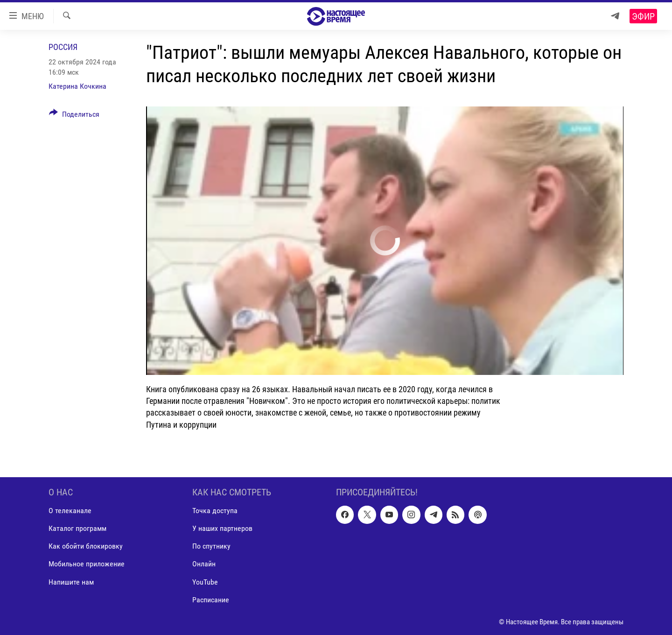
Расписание (211, 599)
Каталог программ (77, 528)
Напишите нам (71, 582)
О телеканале (70, 511)
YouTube (205, 582)
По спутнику (211, 546)
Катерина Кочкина (77, 86)
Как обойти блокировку (86, 546)
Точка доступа (215, 511)
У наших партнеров (222, 528)
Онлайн (204, 564)
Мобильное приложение (87, 564)
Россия (63, 47)
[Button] (74, 116)
